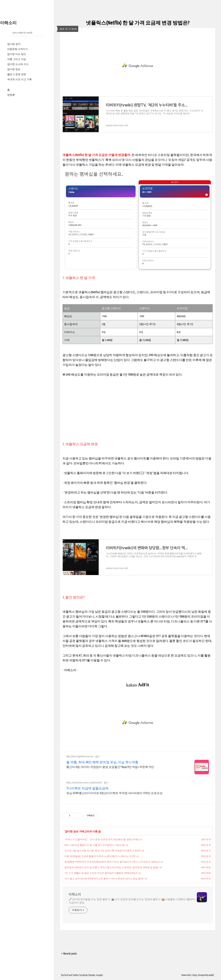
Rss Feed (65, 975)
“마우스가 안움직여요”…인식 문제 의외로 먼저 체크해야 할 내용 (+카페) (101, 839)
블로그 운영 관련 (17, 74)
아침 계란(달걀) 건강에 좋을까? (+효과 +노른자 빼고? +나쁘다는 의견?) (100, 856)
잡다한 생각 (14, 44)
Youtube (92, 975)
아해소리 (8, 23)
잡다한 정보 (14, 69)
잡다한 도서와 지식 (18, 64)
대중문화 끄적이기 (18, 49)
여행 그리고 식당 (17, 59)
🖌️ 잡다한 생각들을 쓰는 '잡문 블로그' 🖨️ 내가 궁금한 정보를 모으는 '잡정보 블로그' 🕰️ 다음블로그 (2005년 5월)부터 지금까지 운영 (132, 901)
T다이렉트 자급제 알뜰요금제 (87, 788)
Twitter (75, 975)
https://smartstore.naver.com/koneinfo (84, 783)
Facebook (83, 975)
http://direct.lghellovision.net (80, 756)
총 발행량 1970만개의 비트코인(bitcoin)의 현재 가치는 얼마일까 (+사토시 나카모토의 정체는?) (112, 862)
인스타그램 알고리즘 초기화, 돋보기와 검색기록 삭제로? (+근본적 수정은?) (103, 851)
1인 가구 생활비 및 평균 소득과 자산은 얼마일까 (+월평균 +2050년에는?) (101, 873)
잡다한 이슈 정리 (17, 54)
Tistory (194, 975)
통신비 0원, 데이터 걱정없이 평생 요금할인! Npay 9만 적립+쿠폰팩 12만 (110, 767)
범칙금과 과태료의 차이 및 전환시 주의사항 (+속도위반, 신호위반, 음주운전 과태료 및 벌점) (111, 867)
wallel (211, 975)
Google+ (100, 975)
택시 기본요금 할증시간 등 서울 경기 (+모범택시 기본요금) (95, 845)
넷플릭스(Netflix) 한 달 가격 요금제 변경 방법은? (138, 23)
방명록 (11, 95)
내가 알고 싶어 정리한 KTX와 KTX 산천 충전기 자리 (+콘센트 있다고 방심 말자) (104, 878)
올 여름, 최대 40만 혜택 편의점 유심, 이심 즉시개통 (102, 762)
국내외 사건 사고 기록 (19, 79)
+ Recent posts (69, 953)
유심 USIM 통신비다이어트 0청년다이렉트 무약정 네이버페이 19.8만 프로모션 (114, 793)
